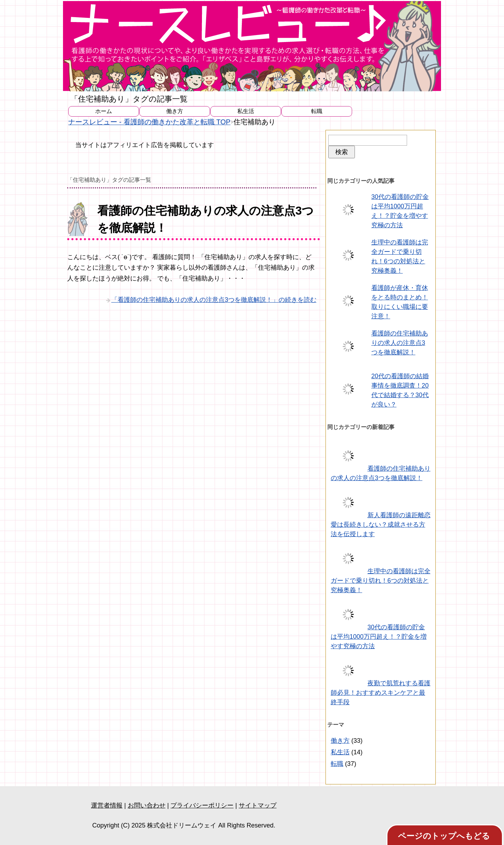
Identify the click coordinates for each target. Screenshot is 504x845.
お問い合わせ (147, 805)
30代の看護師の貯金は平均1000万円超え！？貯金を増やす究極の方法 (379, 637)
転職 (317, 111)
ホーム (104, 111)
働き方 (175, 111)
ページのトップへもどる (444, 836)
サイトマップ (258, 805)
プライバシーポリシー (202, 805)
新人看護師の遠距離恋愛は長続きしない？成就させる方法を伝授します (381, 525)
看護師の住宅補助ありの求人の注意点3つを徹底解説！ (400, 343)
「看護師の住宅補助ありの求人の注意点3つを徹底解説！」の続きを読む (214, 300)
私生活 (246, 111)
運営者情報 (107, 805)
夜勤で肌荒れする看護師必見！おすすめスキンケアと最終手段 (381, 693)
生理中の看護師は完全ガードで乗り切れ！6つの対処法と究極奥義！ (381, 581)
